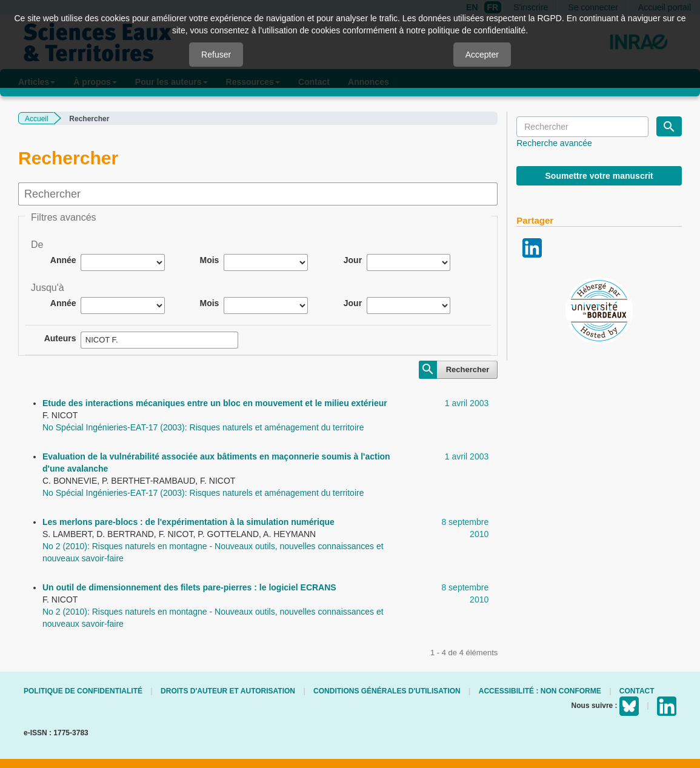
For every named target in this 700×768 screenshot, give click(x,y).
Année (63, 260)
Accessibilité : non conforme (540, 691)
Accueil (37, 119)
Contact (637, 691)
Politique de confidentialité (83, 691)
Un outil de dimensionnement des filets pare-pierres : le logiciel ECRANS (189, 587)
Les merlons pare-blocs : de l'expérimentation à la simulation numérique (188, 522)
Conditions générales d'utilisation (387, 691)
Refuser (216, 55)
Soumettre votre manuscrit (599, 176)
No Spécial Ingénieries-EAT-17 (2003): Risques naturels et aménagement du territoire (203, 427)
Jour (353, 260)
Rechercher (468, 369)
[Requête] (582, 127)
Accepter (482, 55)
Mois (209, 260)
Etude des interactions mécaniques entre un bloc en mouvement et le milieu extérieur (215, 403)
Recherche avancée (554, 143)
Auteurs (60, 338)
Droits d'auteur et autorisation (228, 691)
